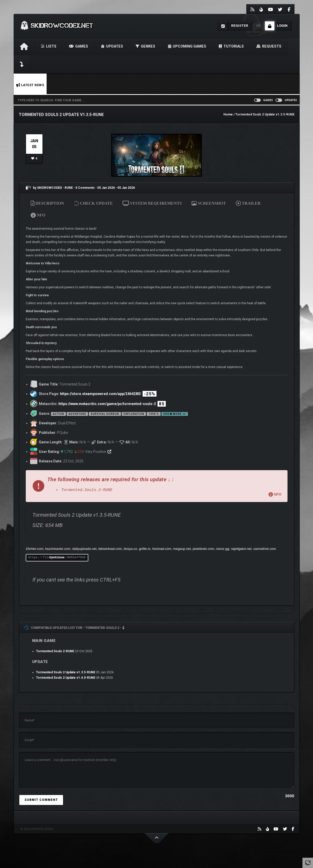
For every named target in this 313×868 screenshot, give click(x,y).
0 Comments (85, 188)
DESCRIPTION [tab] (47, 203)
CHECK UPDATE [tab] (93, 203)
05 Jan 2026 (106, 188)
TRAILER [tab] (248, 203)
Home (228, 114)
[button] (157, 486)
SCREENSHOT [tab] (209, 203)
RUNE (69, 188)
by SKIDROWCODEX (44, 188)
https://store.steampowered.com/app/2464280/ (101, 394)
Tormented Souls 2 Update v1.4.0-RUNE (66, 678)
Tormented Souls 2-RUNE (55, 651)
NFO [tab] (38, 215)
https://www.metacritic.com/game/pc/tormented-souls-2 (107, 404)
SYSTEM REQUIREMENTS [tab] (152, 203)
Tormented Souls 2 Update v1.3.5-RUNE (66, 672)
